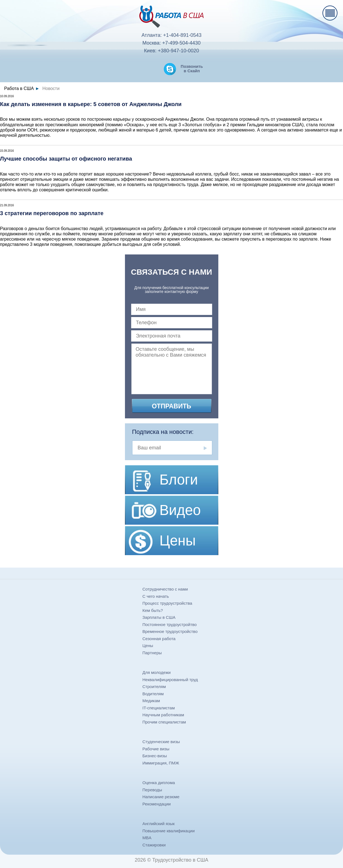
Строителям (154, 687)
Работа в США (19, 88)
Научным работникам (163, 715)
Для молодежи (157, 672)
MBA (147, 838)
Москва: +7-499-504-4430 (171, 43)
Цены (148, 646)
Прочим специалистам (164, 722)
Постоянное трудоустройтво (170, 624)
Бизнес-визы (155, 756)
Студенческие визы (161, 742)
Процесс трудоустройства (167, 603)
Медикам (151, 701)
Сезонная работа (159, 639)
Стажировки (154, 845)
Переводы (152, 790)
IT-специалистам (159, 708)
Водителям (153, 694)
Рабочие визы (156, 749)
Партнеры (152, 653)
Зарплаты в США (159, 617)
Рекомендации (157, 804)
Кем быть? (153, 610)
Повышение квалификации (169, 831)
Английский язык (158, 824)
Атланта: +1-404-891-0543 (172, 35)
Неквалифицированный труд (170, 680)
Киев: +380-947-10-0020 (172, 51)
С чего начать (156, 596)
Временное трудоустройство (170, 631)
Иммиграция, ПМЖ (161, 763)
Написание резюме (161, 797)
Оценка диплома (159, 783)
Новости (51, 88)
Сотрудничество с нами (165, 589)
